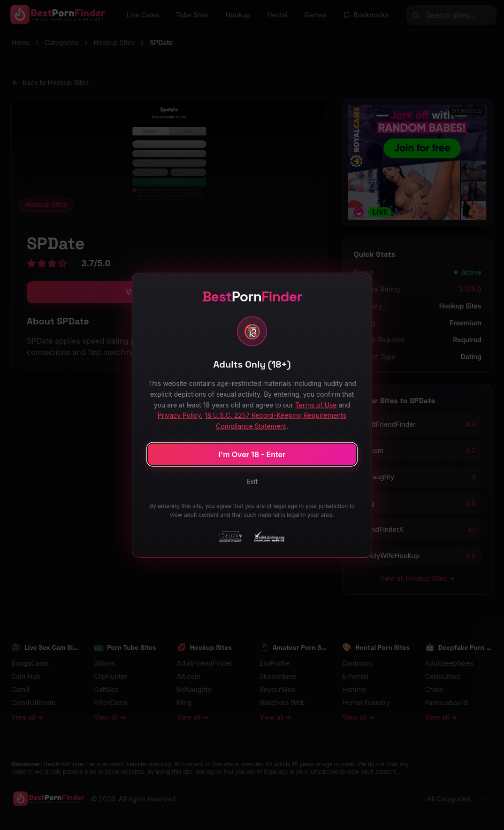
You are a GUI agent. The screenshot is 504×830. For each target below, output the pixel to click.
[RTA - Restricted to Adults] (230, 536)
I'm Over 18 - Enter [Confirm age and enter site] (252, 454)
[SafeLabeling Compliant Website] (269, 536)
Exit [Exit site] (252, 481)
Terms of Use (316, 404)
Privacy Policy (179, 415)
